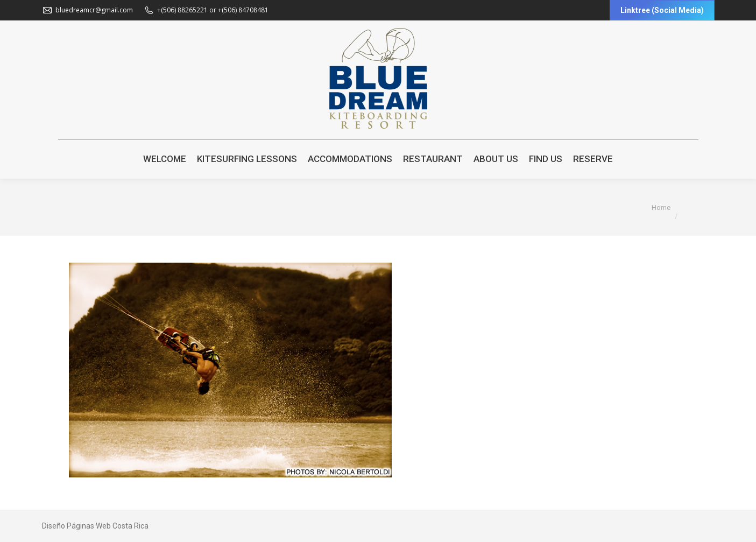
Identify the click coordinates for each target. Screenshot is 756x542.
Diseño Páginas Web (76, 526)
